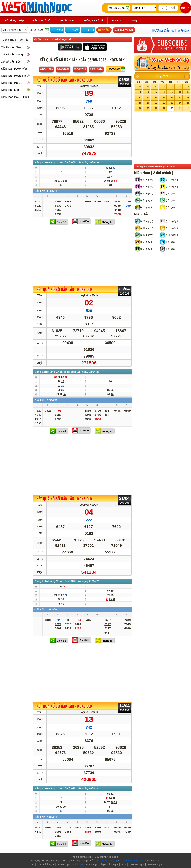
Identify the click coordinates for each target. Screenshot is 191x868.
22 (164, 103)
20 (148, 103)
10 (180, 92)
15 (164, 97)
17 (180, 97)
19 (140, 103)
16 (172, 97)
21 (156, 103)
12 (140, 97)
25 (188, 103)
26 (140, 108)
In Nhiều (104, 30)
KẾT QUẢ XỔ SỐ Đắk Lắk (64, 80)
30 (156, 87)
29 (148, 87)
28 (140, 87)
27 (148, 108)
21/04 (80, 69)
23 (172, 103)
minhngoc (79, 864)
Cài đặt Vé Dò (124, 30)
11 (188, 92)
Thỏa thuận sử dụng (106, 860)
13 (148, 97)
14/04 (63, 69)
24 (180, 103)
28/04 (96, 69)
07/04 (46, 69)
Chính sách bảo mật (132, 860)
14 (156, 97)
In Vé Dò (84, 221)
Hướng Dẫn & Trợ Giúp (170, 30)
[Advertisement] (82, 255)
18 (188, 97)
